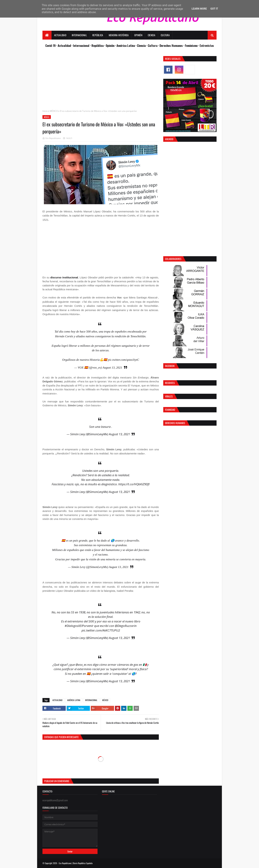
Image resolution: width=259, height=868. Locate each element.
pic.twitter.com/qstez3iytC (124, 360)
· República (97, 46)
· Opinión (110, 46)
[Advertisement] (101, 81)
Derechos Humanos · (172, 46)
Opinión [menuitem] (138, 35)
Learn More (199, 9)
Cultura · (154, 46)
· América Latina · (126, 46)
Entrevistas (207, 46)
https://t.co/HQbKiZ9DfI (134, 484)
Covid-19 (51, 46)
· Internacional (81, 46)
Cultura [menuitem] (165, 35)
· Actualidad (64, 46)
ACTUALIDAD (57, 700)
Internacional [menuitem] (79, 35)
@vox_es (81, 665)
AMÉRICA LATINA (74, 700)
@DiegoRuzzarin (126, 626)
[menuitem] (47, 35)
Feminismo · (192, 46)
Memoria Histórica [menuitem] (119, 35)
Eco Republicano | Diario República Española (76, 863)
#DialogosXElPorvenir (79, 626)
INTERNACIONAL (91, 700)
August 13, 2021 (112, 368)
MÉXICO (54, 111)
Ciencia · (142, 46)
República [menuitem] (98, 35)
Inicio (45, 111)
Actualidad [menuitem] (60, 35)
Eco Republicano (53, 138)
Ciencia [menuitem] (152, 35)
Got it (214, 9)
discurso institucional (64, 277)
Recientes (170, 383)
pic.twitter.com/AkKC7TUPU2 (101, 630)
